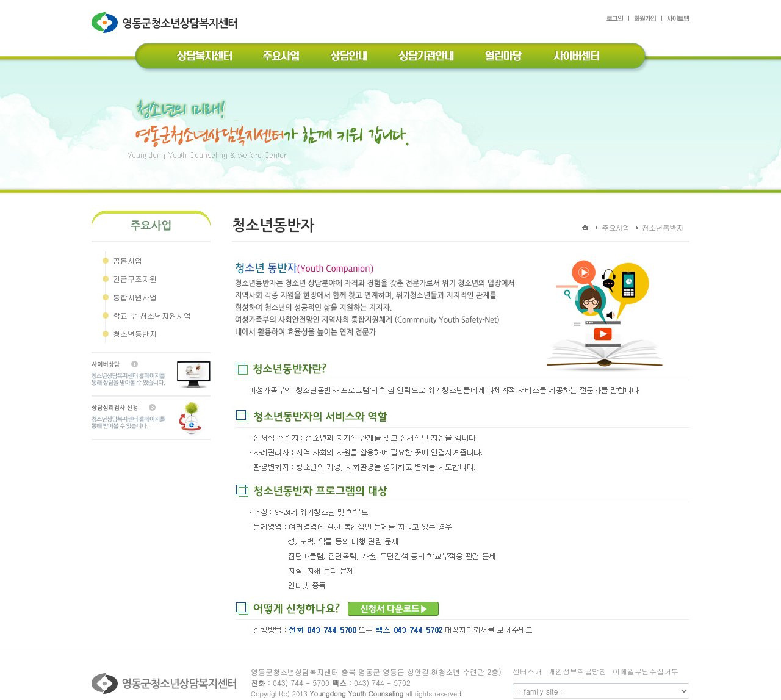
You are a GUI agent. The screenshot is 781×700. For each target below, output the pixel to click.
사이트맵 (676, 20)
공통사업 (128, 260)
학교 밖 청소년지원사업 (152, 315)
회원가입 (646, 20)
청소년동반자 (135, 334)
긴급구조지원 (135, 279)
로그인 (618, 20)
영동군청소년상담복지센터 (165, 32)
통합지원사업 (135, 297)
